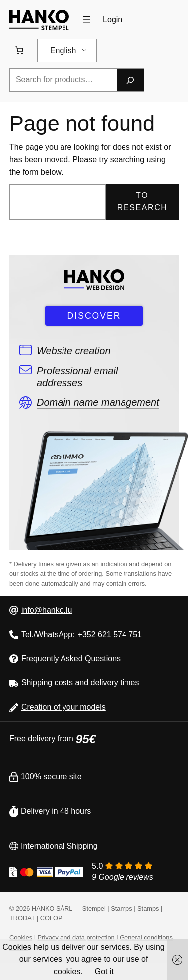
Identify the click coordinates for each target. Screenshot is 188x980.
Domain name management (98, 402)
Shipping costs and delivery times (80, 683)
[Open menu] (87, 20)
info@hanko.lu (47, 610)
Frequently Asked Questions (71, 659)
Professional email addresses (77, 377)
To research (142, 201)
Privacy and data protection (76, 938)
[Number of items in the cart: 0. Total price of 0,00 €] (19, 50)
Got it (104, 971)
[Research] (130, 80)
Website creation (74, 351)
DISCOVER (94, 316)
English (63, 50)
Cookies (21, 938)
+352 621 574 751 (110, 634)
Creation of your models (63, 707)
